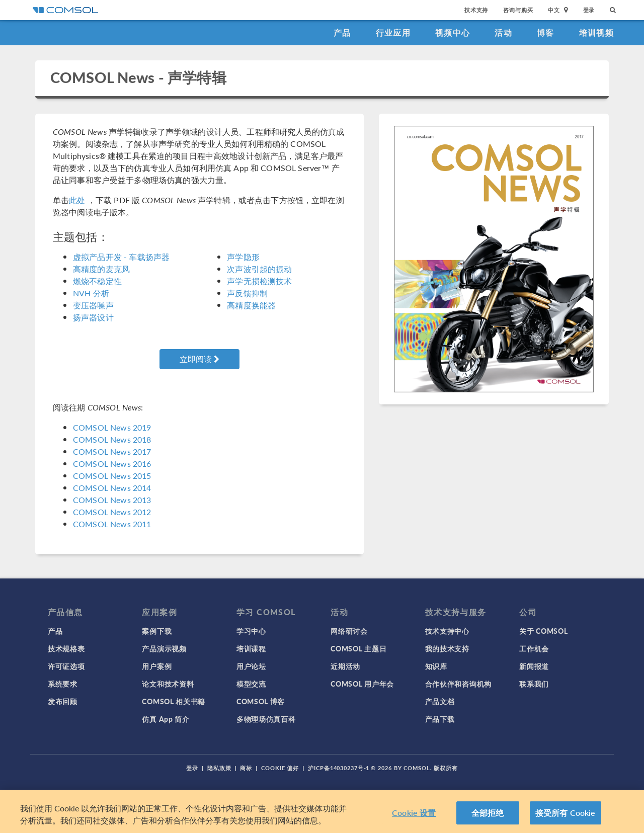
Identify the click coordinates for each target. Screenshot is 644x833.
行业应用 (393, 32)
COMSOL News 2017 (112, 451)
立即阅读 (199, 359)
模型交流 (251, 684)
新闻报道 (534, 666)
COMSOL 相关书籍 (174, 701)
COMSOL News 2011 (112, 524)
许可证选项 (66, 666)
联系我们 (534, 684)
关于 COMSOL (543, 631)
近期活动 (345, 666)
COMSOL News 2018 (112, 439)
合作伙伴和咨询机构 (458, 684)
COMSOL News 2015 (112, 476)
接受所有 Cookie (566, 813)
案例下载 (157, 631)
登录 (589, 10)
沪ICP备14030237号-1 (339, 768)
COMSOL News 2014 (112, 488)
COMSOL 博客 (261, 701)
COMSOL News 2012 (112, 512)
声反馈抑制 (247, 293)
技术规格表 (66, 648)
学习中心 (251, 631)
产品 (342, 32)
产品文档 (440, 701)
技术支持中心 (447, 631)
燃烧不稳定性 (97, 281)
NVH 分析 (91, 293)
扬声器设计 (93, 317)
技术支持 (476, 10)
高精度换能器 (251, 305)
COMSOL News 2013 (112, 500)
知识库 (436, 666)
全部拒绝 (488, 813)
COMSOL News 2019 (112, 427)
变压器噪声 (93, 305)
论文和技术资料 (168, 684)
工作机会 (534, 648)
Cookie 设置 (414, 813)
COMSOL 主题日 (358, 648)
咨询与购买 (518, 10)
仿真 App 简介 (166, 719)
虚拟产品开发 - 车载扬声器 (121, 257)
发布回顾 (63, 701)
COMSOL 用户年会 (362, 684)
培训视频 (596, 32)
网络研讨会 (349, 631)
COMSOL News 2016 (112, 464)
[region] (322, 811)
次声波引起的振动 (259, 269)
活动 (503, 32)
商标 (246, 768)
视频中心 (453, 32)
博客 (546, 32)
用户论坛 (251, 666)
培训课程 (251, 648)
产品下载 (440, 719)
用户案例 (157, 666)
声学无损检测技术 (259, 281)
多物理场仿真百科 (266, 719)
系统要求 (63, 684)
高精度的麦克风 (101, 269)
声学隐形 (243, 257)
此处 (77, 200)
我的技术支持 (447, 648)
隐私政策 (219, 768)
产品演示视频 (164, 648)
